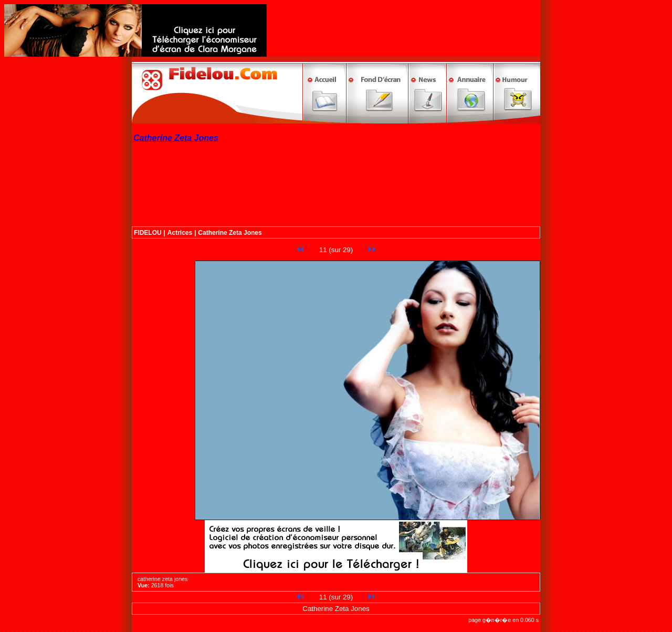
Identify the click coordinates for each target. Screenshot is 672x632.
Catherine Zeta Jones (230, 233)
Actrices (180, 233)
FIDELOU (148, 233)
